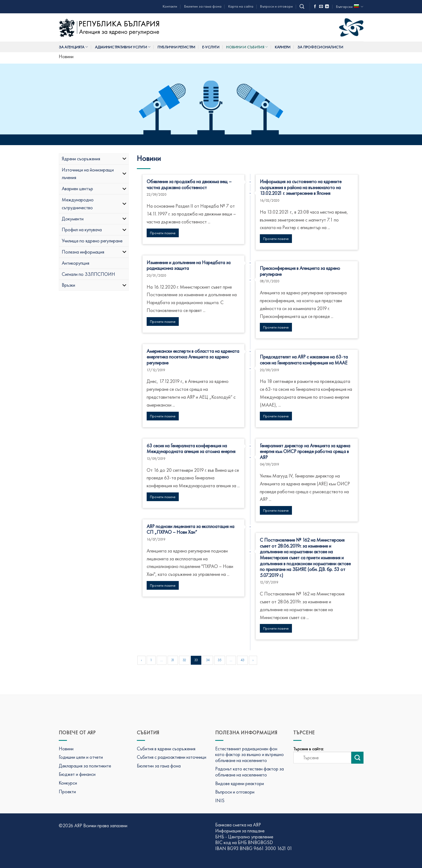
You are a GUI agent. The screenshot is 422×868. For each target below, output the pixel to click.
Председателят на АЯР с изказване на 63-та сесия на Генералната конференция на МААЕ (304, 360)
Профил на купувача (95, 230)
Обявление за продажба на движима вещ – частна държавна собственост (189, 184)
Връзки (95, 285)
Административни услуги (123, 47)
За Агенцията (73, 47)
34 (208, 660)
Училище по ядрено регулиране (92, 241)
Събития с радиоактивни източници (172, 757)
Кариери (283, 47)
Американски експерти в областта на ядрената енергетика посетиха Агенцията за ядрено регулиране (193, 357)
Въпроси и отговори (276, 6)
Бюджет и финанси (77, 774)
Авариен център (95, 188)
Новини (66, 749)
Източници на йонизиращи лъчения (95, 174)
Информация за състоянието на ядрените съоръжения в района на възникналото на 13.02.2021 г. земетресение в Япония (301, 187)
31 (173, 660)
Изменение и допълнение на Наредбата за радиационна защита (189, 265)
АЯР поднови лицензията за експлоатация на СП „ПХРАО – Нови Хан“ (190, 529)
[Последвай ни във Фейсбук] (315, 7)
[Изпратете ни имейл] (321, 7)
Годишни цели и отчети (81, 757)
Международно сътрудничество (95, 204)
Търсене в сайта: (309, 749)
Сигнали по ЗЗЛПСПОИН (88, 274)
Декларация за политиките (85, 766)
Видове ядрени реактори (240, 783)
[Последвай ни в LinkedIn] (327, 7)
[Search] (302, 7)
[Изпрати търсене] (357, 758)
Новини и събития (247, 47)
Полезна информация (95, 252)
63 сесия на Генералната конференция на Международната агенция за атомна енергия (191, 449)
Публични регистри (176, 47)
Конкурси (68, 783)
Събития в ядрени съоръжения (166, 749)
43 (242, 660)
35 (220, 660)
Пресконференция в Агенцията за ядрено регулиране (300, 271)
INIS (220, 800)
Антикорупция (76, 263)
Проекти (67, 791)
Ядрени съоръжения (95, 159)
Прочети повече (163, 233)
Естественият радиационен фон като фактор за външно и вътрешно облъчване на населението (249, 754)
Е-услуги (211, 47)
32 (184, 660)
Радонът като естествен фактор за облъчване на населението (249, 772)
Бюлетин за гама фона (203, 6)
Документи (95, 219)
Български (350, 7)
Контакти (170, 6)
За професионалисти (320, 47)
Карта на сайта (241, 6)
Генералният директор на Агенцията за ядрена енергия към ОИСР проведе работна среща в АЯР (305, 451)
